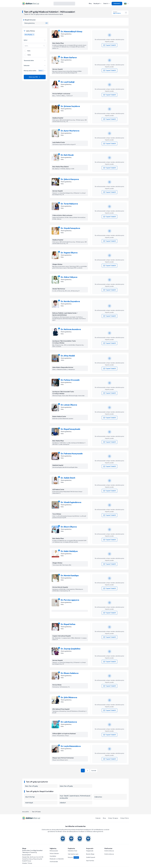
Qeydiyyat (97, 4)
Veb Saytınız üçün (73, 854)
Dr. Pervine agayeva (70, 600)
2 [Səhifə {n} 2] (87, 771)
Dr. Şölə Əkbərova (69, 697)
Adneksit (63, 803)
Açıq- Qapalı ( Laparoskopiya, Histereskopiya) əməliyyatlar (75, 797)
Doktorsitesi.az (109, 851)
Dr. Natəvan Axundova (71, 329)
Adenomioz (98, 797)
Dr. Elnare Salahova (70, 673)
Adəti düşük (29, 803)
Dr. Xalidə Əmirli (68, 478)
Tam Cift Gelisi (36, 812)
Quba (62, 360)
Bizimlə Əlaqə (90, 854)
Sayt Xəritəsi (90, 861)
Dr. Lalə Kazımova (69, 722)
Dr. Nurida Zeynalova (70, 301)
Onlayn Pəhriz (125, 818)
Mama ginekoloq (66, 34)
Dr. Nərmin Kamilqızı (70, 575)
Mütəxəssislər (54, 851)
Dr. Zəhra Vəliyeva (69, 277)
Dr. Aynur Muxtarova (70, 131)
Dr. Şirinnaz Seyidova (70, 106)
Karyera (73, 857)
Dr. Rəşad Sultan (68, 624)
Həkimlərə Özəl (72, 851)
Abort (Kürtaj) (30, 797)
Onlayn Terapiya (113, 818)
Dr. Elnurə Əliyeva (69, 527)
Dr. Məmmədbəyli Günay (72, 31)
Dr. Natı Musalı (67, 155)
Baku (62, 36)
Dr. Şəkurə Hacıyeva (70, 179)
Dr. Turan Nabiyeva (69, 204)
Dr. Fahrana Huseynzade (72, 454)
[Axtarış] (73, 4)
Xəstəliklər (53, 856)
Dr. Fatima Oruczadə (70, 380)
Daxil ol (107, 4)
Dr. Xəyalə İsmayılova (70, 228)
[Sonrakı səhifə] (94, 771)
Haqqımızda (90, 851)
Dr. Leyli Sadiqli (68, 82)
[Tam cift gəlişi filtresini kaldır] (33, 35)
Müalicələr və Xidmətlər (57, 859)
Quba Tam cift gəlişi (66, 786)
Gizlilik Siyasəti (91, 857)
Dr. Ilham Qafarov (69, 57)
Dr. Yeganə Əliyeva (69, 253)
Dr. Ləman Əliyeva (69, 405)
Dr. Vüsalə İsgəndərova (71, 502)
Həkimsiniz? (117, 3)
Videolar (98, 818)
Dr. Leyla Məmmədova (71, 746)
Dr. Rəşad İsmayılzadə (70, 429)
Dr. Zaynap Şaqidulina (71, 649)
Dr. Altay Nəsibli (68, 356)
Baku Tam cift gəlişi (31, 786)
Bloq (90, 3)
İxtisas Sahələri (54, 853)
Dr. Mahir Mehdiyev (69, 551)
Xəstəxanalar (54, 862)
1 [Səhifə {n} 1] (83, 771)
